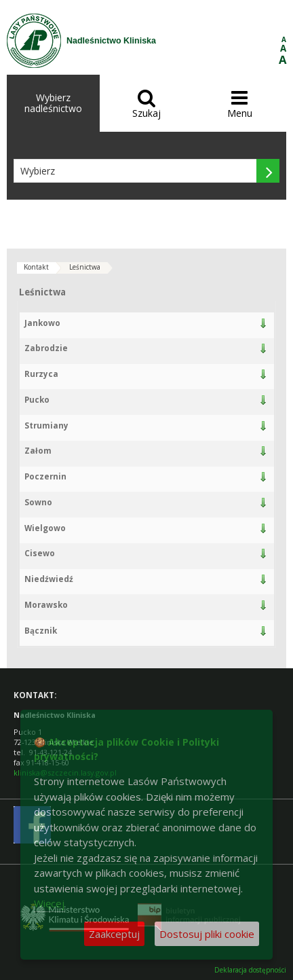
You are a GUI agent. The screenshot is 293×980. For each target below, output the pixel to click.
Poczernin (45, 476)
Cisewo (40, 553)
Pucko (37, 400)
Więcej (49, 903)
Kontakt (36, 267)
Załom (38, 451)
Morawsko (46, 605)
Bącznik (41, 631)
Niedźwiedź (49, 579)
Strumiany (46, 425)
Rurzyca (41, 374)
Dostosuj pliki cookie (207, 934)
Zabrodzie (46, 348)
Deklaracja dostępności (250, 970)
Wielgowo (45, 528)
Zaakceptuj (114, 934)
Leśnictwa (85, 267)
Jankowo (42, 323)
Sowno (38, 502)
